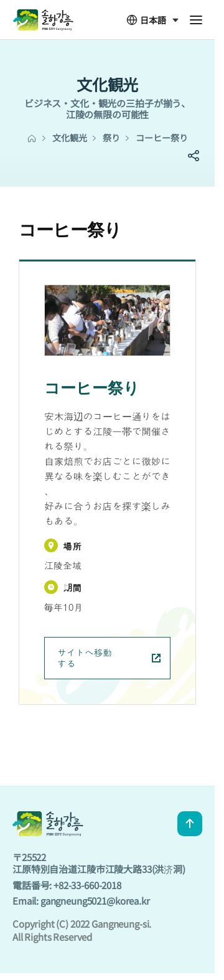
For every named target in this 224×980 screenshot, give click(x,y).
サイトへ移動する (109, 658)
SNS (194, 156)
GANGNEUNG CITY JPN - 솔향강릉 (43, 20)
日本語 (146, 20)
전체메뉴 (196, 20)
